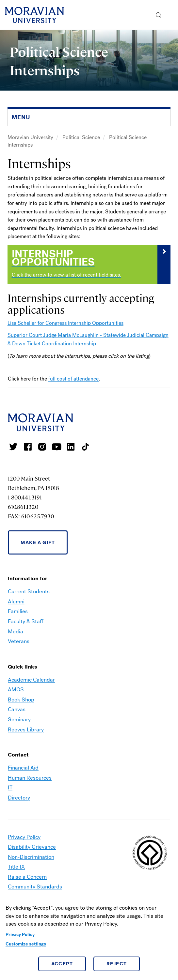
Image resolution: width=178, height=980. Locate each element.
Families (18, 611)
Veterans (19, 641)
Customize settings (26, 944)
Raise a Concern (27, 877)
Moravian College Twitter (13, 447)
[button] (159, 15)
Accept (62, 964)
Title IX (16, 867)
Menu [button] (171, 15)
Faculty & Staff (25, 621)
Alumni (16, 602)
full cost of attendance (73, 379)
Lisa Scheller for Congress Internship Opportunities (65, 323)
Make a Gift (38, 542)
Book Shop (21, 700)
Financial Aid (23, 768)
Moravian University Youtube (57, 447)
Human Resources (30, 778)
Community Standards (35, 887)
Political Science (82, 137)
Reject (117, 964)
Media (16, 632)
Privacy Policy (20, 935)
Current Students (29, 591)
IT (10, 788)
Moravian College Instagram (42, 447)
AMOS (16, 690)
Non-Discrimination (31, 857)
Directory (19, 798)
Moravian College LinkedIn (71, 447)
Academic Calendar (31, 680)
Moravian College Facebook (28, 447)
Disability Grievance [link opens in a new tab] (32, 847)
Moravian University (31, 137)
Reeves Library (26, 730)
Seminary (19, 720)
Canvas (17, 709)
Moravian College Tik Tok (85, 447)
